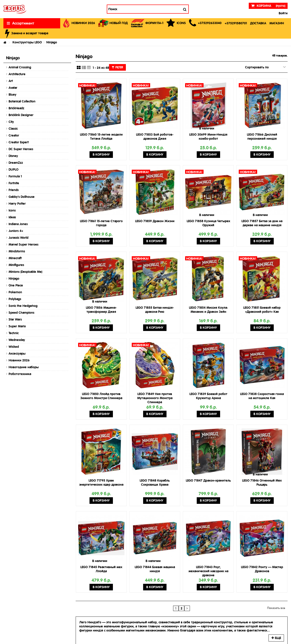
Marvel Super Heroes (24, 244)
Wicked (14, 347)
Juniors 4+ (16, 231)
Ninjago (14, 278)
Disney (13, 156)
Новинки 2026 (19, 360)
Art (11, 81)
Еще (276, 638)
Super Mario (17, 326)
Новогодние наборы (24, 367)
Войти (283, 13)
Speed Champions (21, 313)
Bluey (12, 94)
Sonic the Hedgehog (23, 306)
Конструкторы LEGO (27, 42)
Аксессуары (17, 353)
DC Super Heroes (21, 149)
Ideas (12, 217)
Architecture (17, 74)
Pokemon (15, 292)
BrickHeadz (16, 108)
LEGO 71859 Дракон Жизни (155, 221)
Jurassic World (19, 238)
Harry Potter (17, 204)
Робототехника (20, 374)
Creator (14, 135)
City (11, 122)
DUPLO (14, 169)
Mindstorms (17, 251)
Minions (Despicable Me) (25, 272)
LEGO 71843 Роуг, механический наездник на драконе (208, 571)
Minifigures (16, 265)
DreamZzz (16, 163)
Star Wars (15, 319)
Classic (13, 129)
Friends (14, 190)
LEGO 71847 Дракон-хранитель (208, 480)
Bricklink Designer (21, 115)
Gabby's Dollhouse (22, 197)
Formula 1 (15, 176)
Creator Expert (19, 142)
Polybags (15, 299)
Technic (14, 333)
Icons (12, 210)
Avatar (13, 88)
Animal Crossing (20, 67)
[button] (205, 23)
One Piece (16, 285)
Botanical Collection (22, 101)
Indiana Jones (18, 224)
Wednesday (17, 340)
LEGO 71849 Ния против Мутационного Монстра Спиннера (155, 398)
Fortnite (14, 183)
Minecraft (15, 258)
